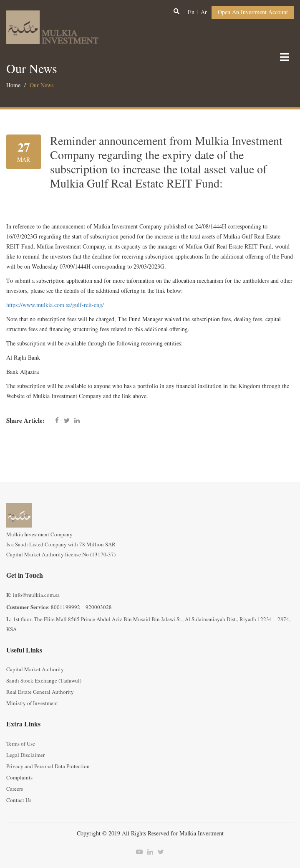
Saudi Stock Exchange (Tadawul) (44, 681)
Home (13, 85)
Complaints (19, 778)
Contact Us (19, 800)
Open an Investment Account (253, 12)
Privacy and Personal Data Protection (48, 766)
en (191, 12)
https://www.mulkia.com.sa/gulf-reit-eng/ (55, 305)
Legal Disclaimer (25, 755)
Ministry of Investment (32, 703)
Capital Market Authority (35, 670)
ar (204, 12)
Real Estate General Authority (40, 692)
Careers (15, 789)
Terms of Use (21, 744)
